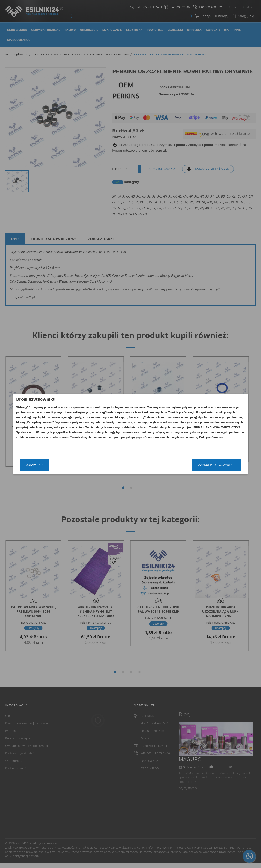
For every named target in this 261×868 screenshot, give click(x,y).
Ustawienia (47, 465)
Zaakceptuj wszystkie (204, 465)
